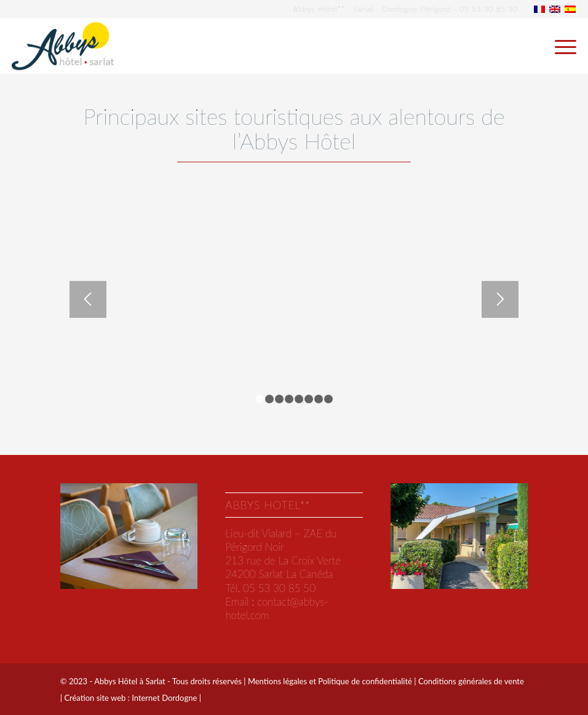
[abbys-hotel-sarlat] (63, 46)
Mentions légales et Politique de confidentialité (330, 681)
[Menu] (559, 46)
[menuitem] (559, 46)
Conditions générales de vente (471, 681)
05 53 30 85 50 (489, 9)
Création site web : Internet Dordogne (130, 698)
